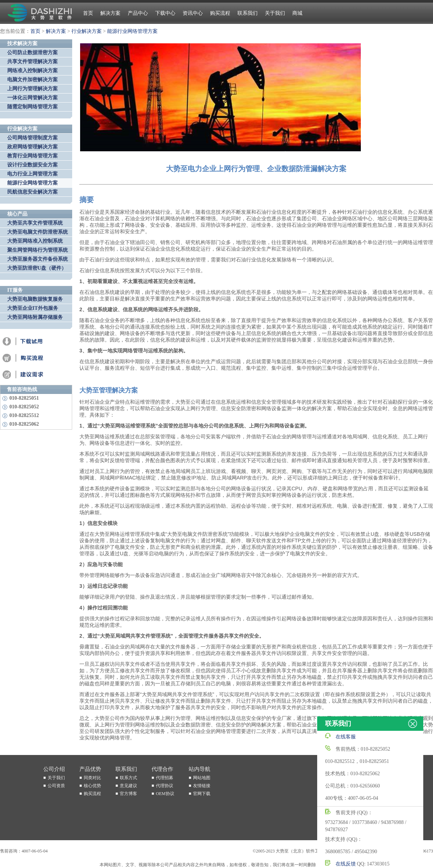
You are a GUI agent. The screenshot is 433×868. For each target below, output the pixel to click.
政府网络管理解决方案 (32, 147)
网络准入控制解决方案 (32, 71)
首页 (88, 13)
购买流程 (220, 13)
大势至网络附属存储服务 (35, 317)
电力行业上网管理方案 (32, 174)
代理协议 (165, 786)
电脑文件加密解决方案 (32, 80)
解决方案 (110, 13)
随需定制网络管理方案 (32, 107)
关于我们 (275, 13)
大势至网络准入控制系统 (35, 241)
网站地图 (202, 778)
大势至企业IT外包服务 (33, 308)
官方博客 (128, 794)
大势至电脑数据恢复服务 (35, 299)
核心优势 (92, 786)
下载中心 (165, 13)
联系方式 (128, 778)
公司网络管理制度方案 (32, 138)
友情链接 (202, 786)
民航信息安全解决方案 (32, 192)
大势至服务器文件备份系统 (38, 259)
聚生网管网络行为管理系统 (38, 250)
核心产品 (17, 214)
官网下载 (202, 794)
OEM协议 (165, 794)
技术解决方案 (22, 44)
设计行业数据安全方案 (32, 165)
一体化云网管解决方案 (32, 98)
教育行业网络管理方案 (32, 156)
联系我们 (248, 13)
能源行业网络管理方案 (132, 31)
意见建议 (128, 786)
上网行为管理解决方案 (32, 89)
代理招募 (165, 778)
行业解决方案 (87, 31)
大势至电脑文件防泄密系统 (38, 232)
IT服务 (15, 290)
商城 (297, 13)
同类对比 (92, 778)
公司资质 (56, 786)
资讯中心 (193, 13)
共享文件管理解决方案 (32, 62)
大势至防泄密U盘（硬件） (37, 268)
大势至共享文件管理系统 (35, 223)
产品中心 (138, 13)
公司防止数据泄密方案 (32, 53)
